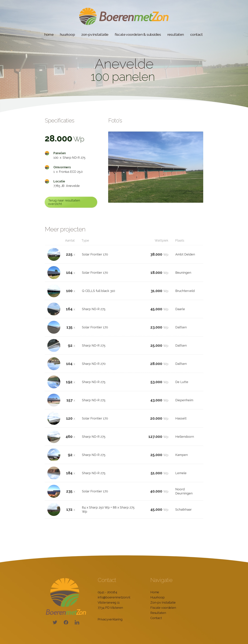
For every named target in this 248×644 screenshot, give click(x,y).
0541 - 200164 (107, 592)
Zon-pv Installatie (163, 602)
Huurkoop (157, 597)
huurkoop (67, 34)
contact (196, 34)
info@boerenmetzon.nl (114, 597)
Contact (156, 618)
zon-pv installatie (95, 34)
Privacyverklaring (110, 619)
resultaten (176, 34)
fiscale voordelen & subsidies (138, 34)
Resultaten (158, 613)
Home (155, 592)
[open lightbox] (156, 167)
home (49, 34)
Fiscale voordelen (163, 608)
